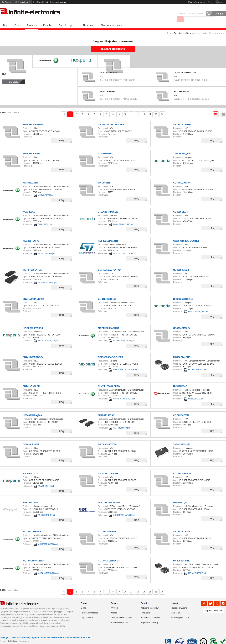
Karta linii (48, 20)
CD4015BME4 (105, 148)
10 (125, 109)
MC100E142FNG (182, 555)
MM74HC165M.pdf (46, 190)
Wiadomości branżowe (151, 612)
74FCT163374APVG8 (109, 497)
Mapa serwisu (87, 612)
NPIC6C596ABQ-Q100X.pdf (125, 364)
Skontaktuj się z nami (111, 20)
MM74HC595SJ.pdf (121, 422)
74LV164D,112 (30, 468)
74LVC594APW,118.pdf (123, 219)
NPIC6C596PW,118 (33, 322)
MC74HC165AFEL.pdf (47, 277)
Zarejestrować (24, 2)
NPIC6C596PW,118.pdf (48, 335)
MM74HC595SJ (106, 410)
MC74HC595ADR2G (108, 322)
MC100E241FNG (182, 351)
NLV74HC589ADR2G (109, 381)
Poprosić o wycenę (197, 2)
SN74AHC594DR (181, 86)
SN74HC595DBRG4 (33, 351)
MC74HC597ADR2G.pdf (48, 568)
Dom (6, 20)
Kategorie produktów (150, 602)
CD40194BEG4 (181, 264)
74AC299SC (29, 206)
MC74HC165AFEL (32, 264)
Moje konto (176, 607)
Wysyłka (114, 602)
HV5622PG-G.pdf (196, 393)
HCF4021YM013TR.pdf (123, 248)
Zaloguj (8, 2)
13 (144, 109)
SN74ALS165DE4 (107, 86)
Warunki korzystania (119, 617)
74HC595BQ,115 (182, 148)
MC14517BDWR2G (33, 526)
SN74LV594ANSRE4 (33, 293)
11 (131, 109)
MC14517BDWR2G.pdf (48, 539)
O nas (210, 2)
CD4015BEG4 (180, 206)
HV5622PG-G (180, 381)
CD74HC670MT (181, 410)
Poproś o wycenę (68, 20)
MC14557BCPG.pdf (46, 248)
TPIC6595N (104, 177)
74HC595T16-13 (31, 497)
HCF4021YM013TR (108, 235)
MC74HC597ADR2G (33, 555)
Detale (13, 76)
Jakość (114, 607)
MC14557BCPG (31, 235)
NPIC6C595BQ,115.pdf (198, 306)
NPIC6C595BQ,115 (183, 293)
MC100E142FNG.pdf (197, 568)
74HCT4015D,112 (107, 293)
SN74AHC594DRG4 (108, 67)
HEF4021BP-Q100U (33, 410)
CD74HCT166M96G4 (109, 555)
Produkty (32, 20)
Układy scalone (192, 28)
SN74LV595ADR (31, 381)
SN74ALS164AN (182, 526)
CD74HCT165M (31, 439)
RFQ (62, 135)
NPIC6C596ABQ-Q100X (110, 351)
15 (156, 109)
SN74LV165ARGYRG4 (110, 264)
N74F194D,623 (181, 497)
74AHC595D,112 (182, 439)
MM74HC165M (30, 177)
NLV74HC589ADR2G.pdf (124, 393)
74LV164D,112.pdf (46, 480)
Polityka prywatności (90, 607)
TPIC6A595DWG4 (107, 439)
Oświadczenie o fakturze (121, 612)
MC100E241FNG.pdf (197, 364)
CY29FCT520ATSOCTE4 (186, 235)
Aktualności (89, 20)
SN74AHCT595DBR (108, 468)
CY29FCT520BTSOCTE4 (185, 67)
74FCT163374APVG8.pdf (124, 509)
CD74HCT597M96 (107, 526)
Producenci (146, 607)
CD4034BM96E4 (182, 322)
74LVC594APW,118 (108, 206)
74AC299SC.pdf (45, 219)
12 (137, 109)
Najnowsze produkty (149, 617)
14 (150, 109)
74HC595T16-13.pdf (47, 509)
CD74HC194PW (181, 177)
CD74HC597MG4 (182, 468)
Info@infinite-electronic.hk (18, 635)
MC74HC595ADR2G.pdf (124, 335)
